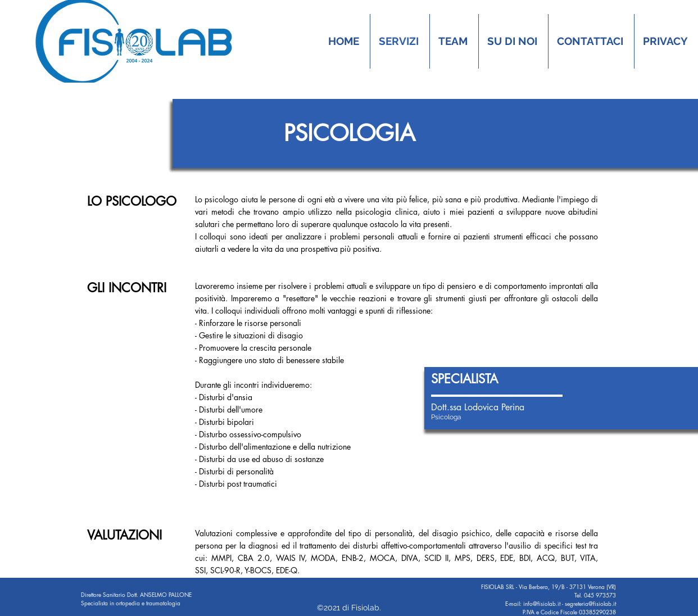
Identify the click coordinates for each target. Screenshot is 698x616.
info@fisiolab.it (542, 603)
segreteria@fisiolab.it (590, 603)
